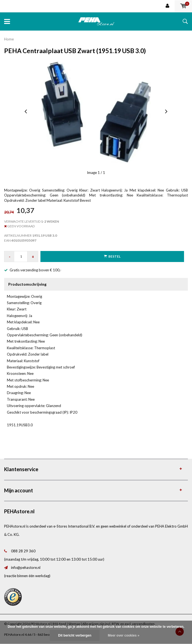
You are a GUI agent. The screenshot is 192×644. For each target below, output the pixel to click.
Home (9, 39)
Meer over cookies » (124, 635)
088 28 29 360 (23, 551)
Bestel (112, 256)
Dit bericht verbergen (75, 635)
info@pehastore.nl (26, 567)
